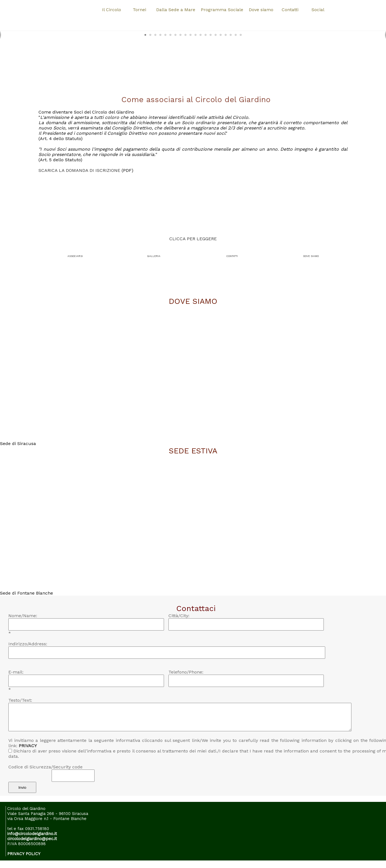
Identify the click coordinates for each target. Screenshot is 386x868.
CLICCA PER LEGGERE (193, 239)
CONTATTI (232, 256)
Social (318, 10)
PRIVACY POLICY (24, 854)
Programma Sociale (222, 10)
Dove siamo (261, 10)
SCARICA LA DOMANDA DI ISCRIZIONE (80, 170)
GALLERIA (154, 256)
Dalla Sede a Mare (176, 10)
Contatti (290, 10)
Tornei (139, 10)
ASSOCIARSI (75, 256)
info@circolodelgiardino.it (32, 834)
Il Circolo (112, 10)
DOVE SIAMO (311, 256)
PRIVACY (28, 746)
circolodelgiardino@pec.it (32, 839)
